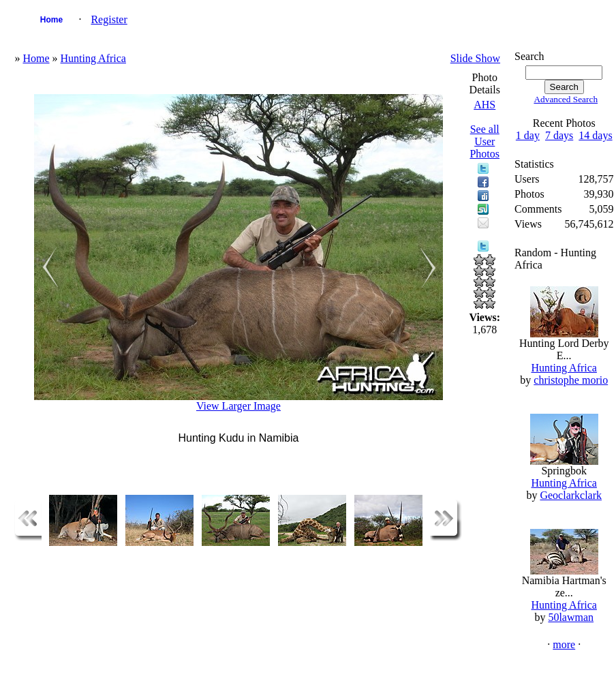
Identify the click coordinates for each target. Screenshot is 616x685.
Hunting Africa (93, 58)
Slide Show (475, 58)
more (564, 644)
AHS (484, 105)
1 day (528, 135)
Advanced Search (566, 99)
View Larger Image (238, 406)
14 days (595, 135)
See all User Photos (484, 141)
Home (51, 20)
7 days (559, 135)
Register (109, 19)
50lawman (571, 617)
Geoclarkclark (571, 495)
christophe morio (571, 380)
